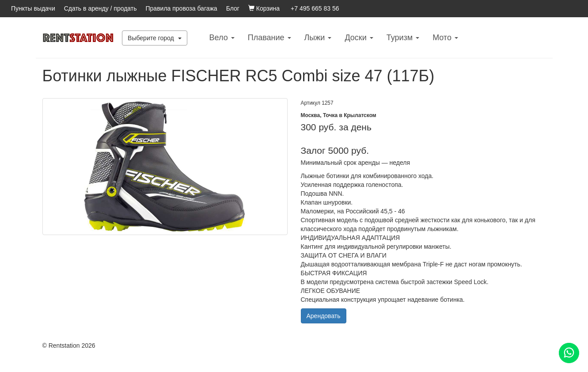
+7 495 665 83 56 (315, 8)
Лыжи (318, 38)
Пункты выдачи (33, 8)
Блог (233, 8)
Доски (359, 38)
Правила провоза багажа (182, 8)
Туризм (403, 38)
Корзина (264, 8)
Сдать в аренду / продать (101, 8)
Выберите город (155, 38)
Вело (222, 38)
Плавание (269, 38)
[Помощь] (569, 353)
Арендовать (324, 316)
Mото (445, 38)
